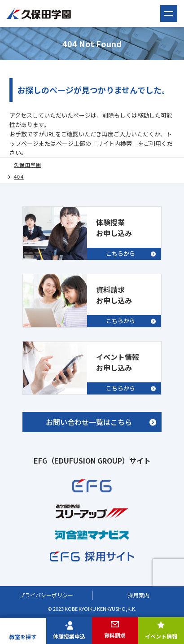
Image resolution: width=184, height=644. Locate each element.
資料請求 (115, 635)
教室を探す (23, 637)
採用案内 (139, 595)
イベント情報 (161, 636)
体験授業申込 (69, 636)
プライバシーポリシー (46, 595)
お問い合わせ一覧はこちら (89, 422)
